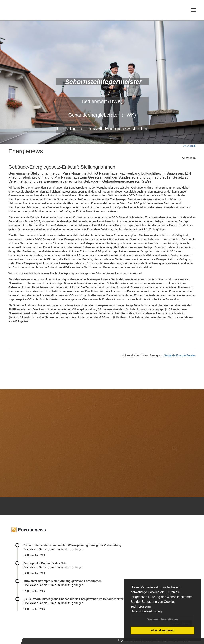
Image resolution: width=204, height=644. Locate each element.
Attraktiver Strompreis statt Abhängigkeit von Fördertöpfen (62, 581)
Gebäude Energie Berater (180, 355)
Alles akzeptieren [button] (163, 630)
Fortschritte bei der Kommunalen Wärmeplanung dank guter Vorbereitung (72, 545)
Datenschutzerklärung (146, 611)
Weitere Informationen (163, 619)
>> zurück (190, 146)
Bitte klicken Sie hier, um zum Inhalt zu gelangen (53, 549)
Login (121, 640)
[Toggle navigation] (193, 11)
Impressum (143, 607)
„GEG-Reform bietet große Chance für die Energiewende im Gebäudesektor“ (74, 599)
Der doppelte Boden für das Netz (45, 563)
